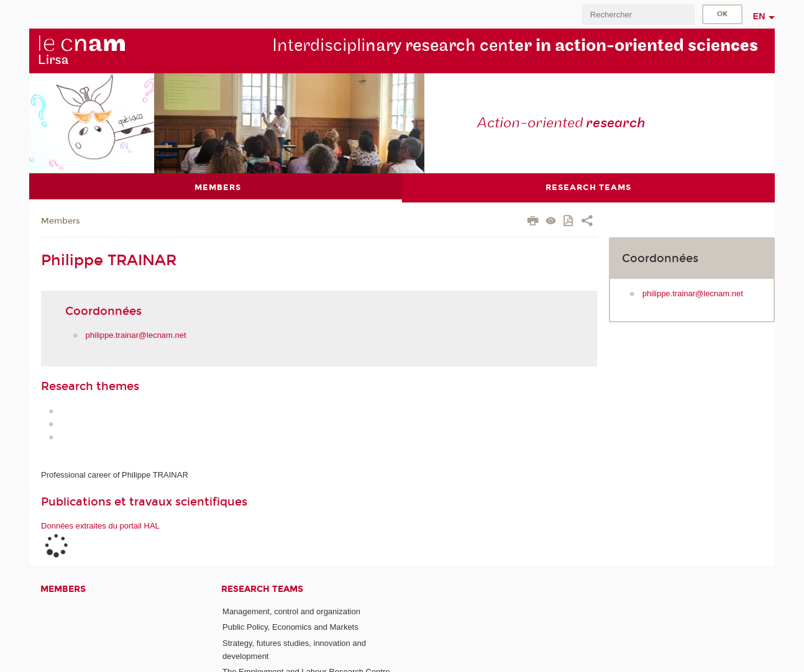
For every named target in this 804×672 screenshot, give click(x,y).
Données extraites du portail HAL (100, 526)
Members (61, 221)
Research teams (262, 589)
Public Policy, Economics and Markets (290, 627)
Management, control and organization (291, 611)
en (759, 16)
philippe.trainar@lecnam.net (136, 335)
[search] (638, 15)
